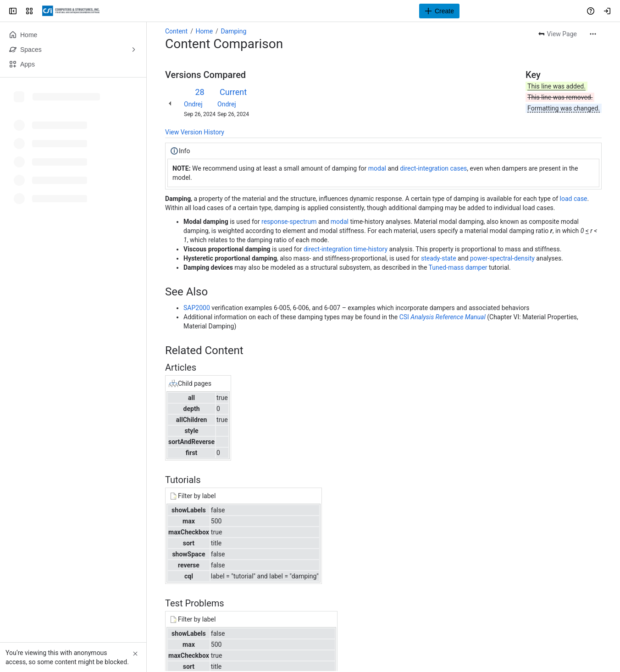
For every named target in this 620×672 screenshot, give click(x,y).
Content (176, 31)
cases (459, 168)
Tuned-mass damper (458, 267)
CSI (404, 317)
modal (377, 168)
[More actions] (593, 34)
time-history (371, 249)
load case (574, 199)
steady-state (439, 258)
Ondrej (193, 104)
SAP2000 (197, 308)
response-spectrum (289, 222)
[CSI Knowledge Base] (71, 11)
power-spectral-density (502, 258)
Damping (233, 31)
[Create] (439, 11)
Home (204, 31)
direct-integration (424, 168)
